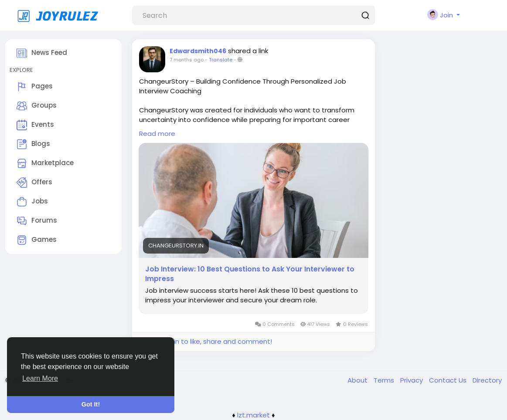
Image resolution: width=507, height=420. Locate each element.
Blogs (33, 144)
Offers (34, 183)
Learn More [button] (40, 378)
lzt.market (253, 415)
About (358, 380)
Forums (37, 221)
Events (35, 125)
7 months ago (187, 60)
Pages (35, 87)
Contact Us (449, 380)
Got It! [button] (91, 404)
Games (37, 240)
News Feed (42, 53)
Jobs (32, 202)
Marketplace (45, 163)
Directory (487, 380)
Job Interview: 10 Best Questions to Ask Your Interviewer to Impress (250, 274)
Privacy (412, 380)
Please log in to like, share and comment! (205, 341)
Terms (385, 380)
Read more (157, 134)
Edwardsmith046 (198, 51)
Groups (37, 106)
